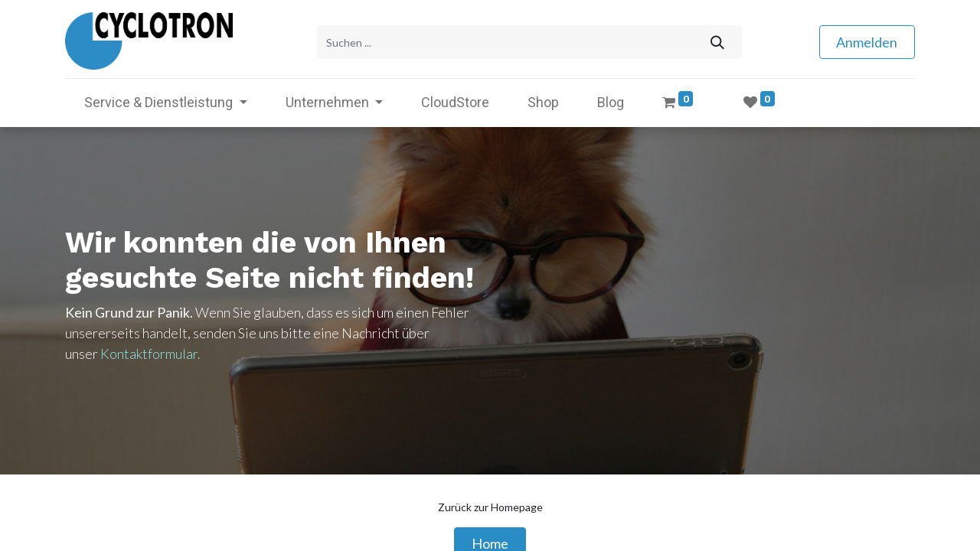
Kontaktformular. (150, 350)
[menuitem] (455, 100)
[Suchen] (717, 41)
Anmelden (867, 41)
